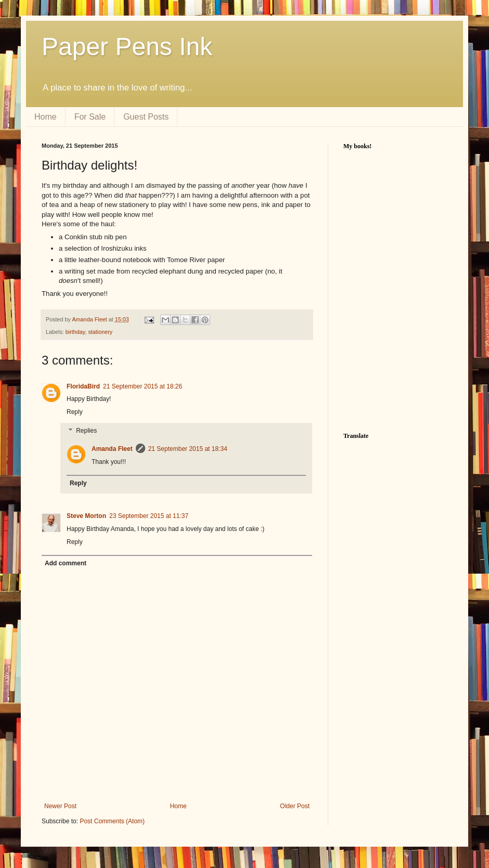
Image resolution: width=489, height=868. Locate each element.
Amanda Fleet (90, 319)
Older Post (295, 806)
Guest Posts (146, 117)
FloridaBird (83, 386)
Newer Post (60, 806)
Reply (75, 412)
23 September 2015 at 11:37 (149, 516)
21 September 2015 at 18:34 (188, 449)
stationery (100, 332)
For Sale (90, 117)
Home (46, 117)
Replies (86, 431)
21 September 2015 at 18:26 (143, 386)
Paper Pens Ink (127, 47)
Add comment (66, 563)
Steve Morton (86, 516)
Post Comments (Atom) (112, 821)
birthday (75, 332)
